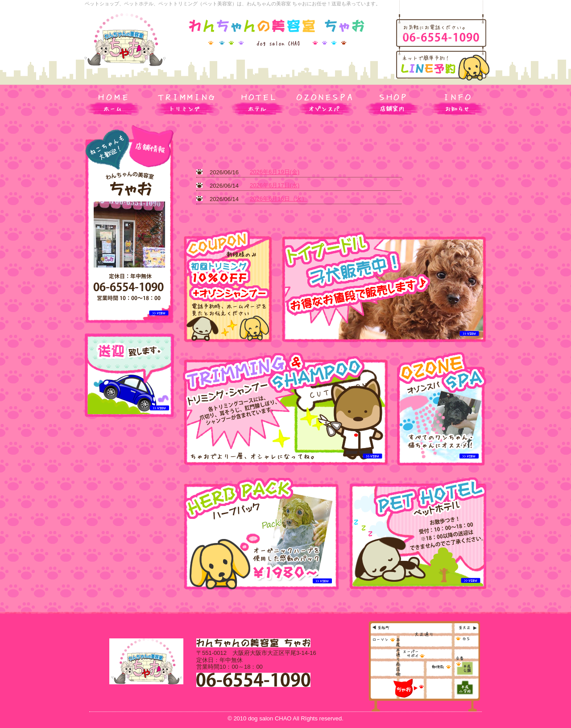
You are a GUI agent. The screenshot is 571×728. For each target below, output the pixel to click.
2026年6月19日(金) (275, 172)
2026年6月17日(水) (275, 185)
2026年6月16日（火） (279, 199)
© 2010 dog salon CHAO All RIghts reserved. (285, 718)
